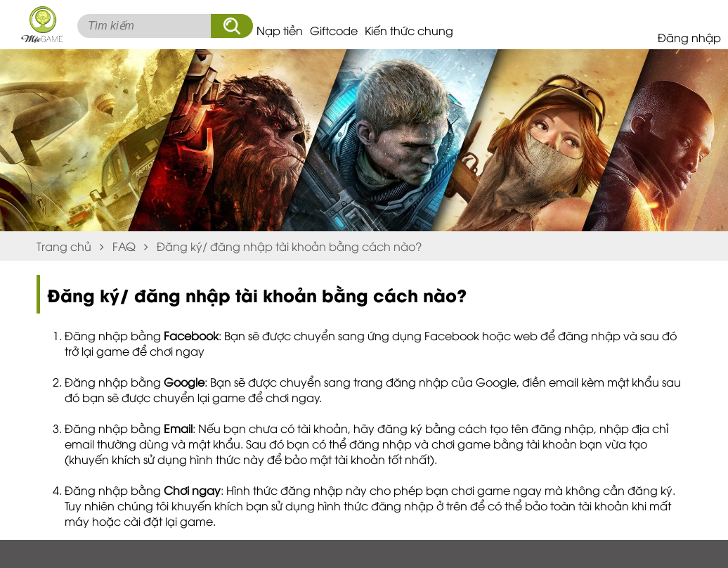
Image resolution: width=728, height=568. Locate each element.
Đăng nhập (689, 37)
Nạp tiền (280, 30)
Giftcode (334, 30)
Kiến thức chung (409, 30)
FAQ (124, 246)
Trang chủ (64, 246)
